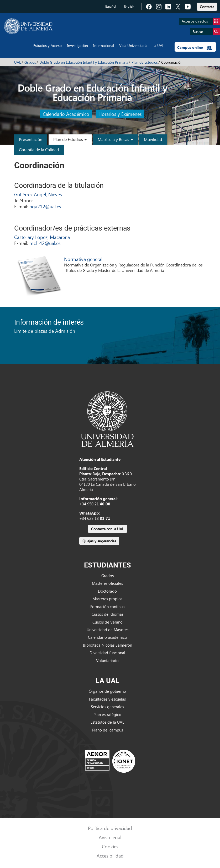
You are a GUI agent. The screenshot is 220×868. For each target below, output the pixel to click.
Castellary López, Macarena (42, 237)
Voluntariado (107, 660)
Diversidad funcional (107, 653)
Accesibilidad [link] (110, 856)
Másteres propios (107, 599)
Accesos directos (201, 21)
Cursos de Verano (108, 622)
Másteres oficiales (107, 583)
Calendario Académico (66, 114)
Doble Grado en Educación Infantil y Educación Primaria (84, 62)
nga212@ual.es (45, 206)
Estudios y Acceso (48, 45)
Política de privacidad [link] (110, 828)
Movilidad (153, 139)
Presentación (31, 139)
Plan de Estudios (145, 62)
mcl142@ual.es (45, 243)
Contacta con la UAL (108, 529)
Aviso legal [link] (110, 837)
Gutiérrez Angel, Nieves (38, 194)
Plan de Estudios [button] (70, 139)
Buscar (206, 32)
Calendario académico (108, 637)
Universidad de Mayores (108, 630)
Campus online (195, 47)
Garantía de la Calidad (39, 149)
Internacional (104, 45)
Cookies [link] (110, 846)
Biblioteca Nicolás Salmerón (108, 645)
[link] (207, 6)
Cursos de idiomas (108, 614)
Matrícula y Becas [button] (115, 139)
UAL (18, 62)
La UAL (158, 45)
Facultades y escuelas (107, 699)
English (129, 6)
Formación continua (108, 607)
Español (111, 6)
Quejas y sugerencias (99, 541)
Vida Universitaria (133, 45)
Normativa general (83, 259)
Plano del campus (108, 730)
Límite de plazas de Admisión (45, 331)
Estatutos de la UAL (107, 722)
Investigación (77, 45)
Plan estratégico (107, 714)
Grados (30, 62)
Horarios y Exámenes (120, 114)
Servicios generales (107, 707)
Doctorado (107, 591)
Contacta (207, 7)
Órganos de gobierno (107, 691)
